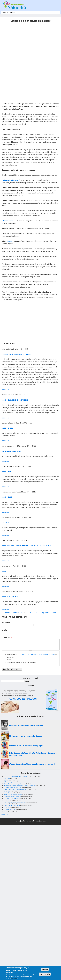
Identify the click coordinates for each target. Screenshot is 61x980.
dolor (4, 571)
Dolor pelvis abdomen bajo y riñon (15, 400)
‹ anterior (16, 613)
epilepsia (7, 804)
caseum (6, 780)
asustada (5, 523)
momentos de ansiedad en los (12, 787)
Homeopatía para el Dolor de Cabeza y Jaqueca (27, 746)
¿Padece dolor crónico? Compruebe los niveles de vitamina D (32, 764)
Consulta (6, 800)
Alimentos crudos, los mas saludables (14, 802)
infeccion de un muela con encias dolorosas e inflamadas (20, 786)
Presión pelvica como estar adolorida (16, 354)
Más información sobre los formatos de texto (39, 655)
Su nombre (6, 622)
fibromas (10, 241)
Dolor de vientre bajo (10, 597)
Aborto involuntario (11, 180)
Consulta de (7, 791)
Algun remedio (7, 428)
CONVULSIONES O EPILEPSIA (12, 806)
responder (5, 390)
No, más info (45, 974)
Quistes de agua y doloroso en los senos (15, 789)
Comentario (7, 638)
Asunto (4, 630)
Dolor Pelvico (7, 497)
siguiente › (46, 613)
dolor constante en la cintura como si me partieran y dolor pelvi (27, 546)
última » (55, 613)
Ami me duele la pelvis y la (11, 451)
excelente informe (9, 793)
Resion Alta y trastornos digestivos (14, 784)
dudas (6, 811)
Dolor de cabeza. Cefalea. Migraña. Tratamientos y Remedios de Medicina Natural (33, 754)
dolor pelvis (6, 472)
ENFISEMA (7, 778)
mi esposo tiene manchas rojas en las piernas (17, 776)
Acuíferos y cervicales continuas (13, 795)
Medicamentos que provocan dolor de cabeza (26, 736)
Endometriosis (9, 221)
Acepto (45, 969)
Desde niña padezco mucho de (13, 797)
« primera (7, 613)
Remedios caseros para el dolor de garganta (26, 725)
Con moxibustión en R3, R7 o (12, 798)
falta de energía (8, 782)
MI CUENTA (5, 815)
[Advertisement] (19, 42)
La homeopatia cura (9, 809)
